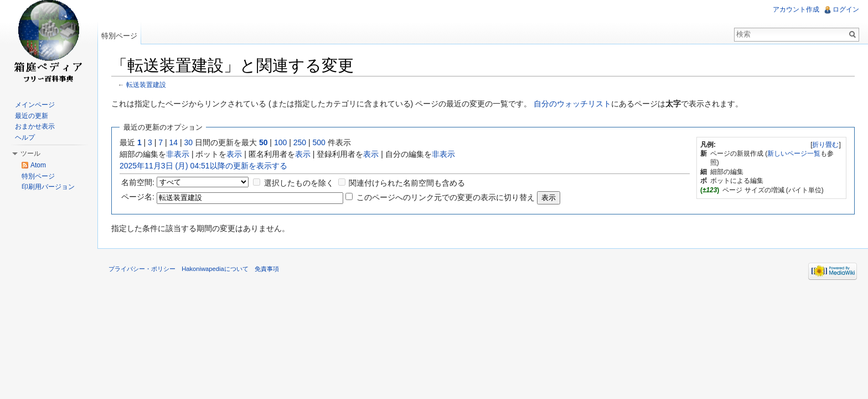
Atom (38, 165)
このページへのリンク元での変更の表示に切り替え (446, 197)
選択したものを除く (299, 183)
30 (189, 142)
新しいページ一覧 (794, 154)
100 (280, 142)
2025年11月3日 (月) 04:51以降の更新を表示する (203, 166)
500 (319, 142)
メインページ (35, 105)
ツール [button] (30, 154)
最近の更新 (32, 116)
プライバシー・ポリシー (142, 269)
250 (300, 142)
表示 (234, 154)
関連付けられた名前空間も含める (407, 183)
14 (174, 142)
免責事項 (267, 269)
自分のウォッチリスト (572, 104)
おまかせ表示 (35, 126)
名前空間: (138, 182)
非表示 (178, 154)
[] (826, 145)
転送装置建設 (146, 85)
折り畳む (825, 145)
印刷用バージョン (48, 187)
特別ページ (119, 36)
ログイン (846, 9)
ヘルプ (25, 137)
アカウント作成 (796, 9)
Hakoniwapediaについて (215, 269)
